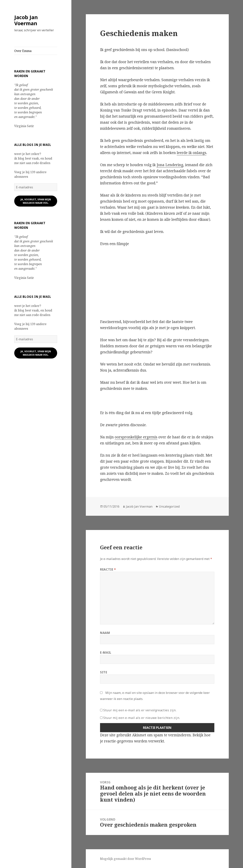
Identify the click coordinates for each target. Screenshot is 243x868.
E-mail (106, 653)
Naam (105, 633)
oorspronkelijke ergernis (136, 437)
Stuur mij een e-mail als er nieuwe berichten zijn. (142, 718)
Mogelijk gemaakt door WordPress (125, 859)
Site (104, 672)
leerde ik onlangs (192, 153)
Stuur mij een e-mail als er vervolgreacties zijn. (140, 710)
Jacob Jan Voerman (26, 20)
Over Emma (23, 51)
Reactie (108, 569)
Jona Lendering (170, 165)
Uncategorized (169, 506)
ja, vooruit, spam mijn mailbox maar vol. (36, 201)
